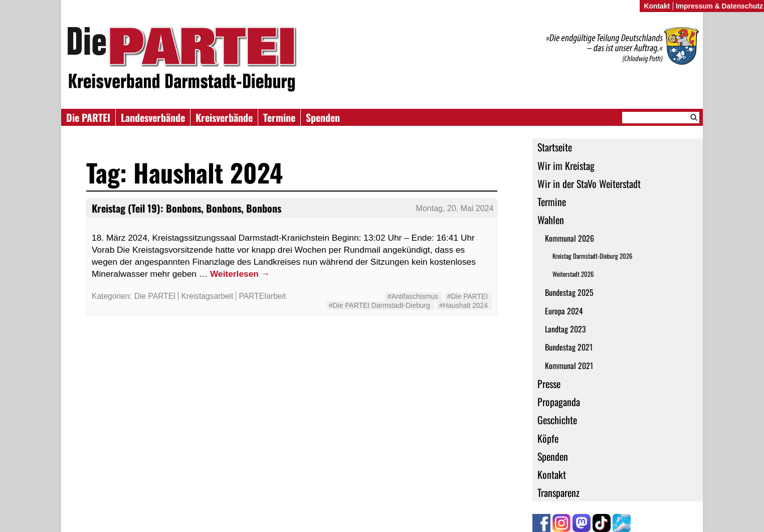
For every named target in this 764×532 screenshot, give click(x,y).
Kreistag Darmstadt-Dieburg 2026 (592, 256)
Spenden (323, 117)
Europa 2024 (564, 311)
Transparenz (558, 492)
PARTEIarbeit (262, 296)
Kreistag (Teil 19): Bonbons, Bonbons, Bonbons (186, 208)
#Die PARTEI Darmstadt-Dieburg (379, 305)
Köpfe (548, 438)
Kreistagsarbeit (207, 296)
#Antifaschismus (413, 296)
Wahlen (551, 220)
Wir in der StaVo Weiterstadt (589, 184)
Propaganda (559, 402)
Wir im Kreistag (566, 165)
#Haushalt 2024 (463, 305)
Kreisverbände (224, 117)
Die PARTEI (88, 117)
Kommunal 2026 (569, 238)
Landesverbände (153, 117)
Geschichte (557, 420)
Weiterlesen (240, 274)
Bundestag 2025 (569, 292)
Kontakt (552, 474)
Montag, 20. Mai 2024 (455, 208)
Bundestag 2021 (569, 347)
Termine (279, 117)
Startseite (555, 147)
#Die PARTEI (467, 296)
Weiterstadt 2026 (573, 274)
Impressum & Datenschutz (719, 6)
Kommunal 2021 (569, 366)
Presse (549, 384)
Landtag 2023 (565, 329)
